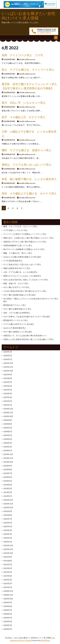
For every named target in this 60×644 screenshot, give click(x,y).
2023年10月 (8, 462)
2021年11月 (8, 549)
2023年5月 (8, 481)
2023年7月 (8, 473)
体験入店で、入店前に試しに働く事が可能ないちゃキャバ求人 (29, 238)
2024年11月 (8, 412)
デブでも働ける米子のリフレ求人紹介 (19, 324)
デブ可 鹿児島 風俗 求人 (13, 261)
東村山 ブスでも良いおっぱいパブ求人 (27, 165)
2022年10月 (8, 507)
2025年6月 (8, 386)
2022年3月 (8, 534)
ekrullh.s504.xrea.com (27, 59)
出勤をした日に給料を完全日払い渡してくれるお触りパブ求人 (29, 339)
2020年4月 (8, 621)
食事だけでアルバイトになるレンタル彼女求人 (22, 276)
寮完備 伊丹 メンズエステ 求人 (16, 320)
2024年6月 (8, 431)
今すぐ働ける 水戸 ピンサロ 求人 (16, 287)
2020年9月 (8, 602)
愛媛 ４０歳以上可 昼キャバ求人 (18, 253)
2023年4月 (8, 485)
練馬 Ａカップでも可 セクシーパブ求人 (20, 226)
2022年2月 (8, 538)
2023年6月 (8, 477)
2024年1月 (8, 450)
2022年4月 (8, 530)
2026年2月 (8, 355)
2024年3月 (8, 443)
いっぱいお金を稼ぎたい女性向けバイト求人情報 (29, 16)
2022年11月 (8, 504)
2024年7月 (8, 428)
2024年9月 (8, 420)
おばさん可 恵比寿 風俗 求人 (15, 328)
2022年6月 (8, 523)
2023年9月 (8, 466)
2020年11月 (8, 595)
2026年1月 (8, 359)
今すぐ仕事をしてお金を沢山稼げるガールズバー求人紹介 (27, 316)
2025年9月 (8, 374)
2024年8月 (8, 424)
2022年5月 (8, 526)
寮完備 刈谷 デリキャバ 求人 (15, 305)
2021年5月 (8, 572)
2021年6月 (8, 568)
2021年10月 (8, 553)
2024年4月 (8, 439)
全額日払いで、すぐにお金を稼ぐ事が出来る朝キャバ (25, 335)
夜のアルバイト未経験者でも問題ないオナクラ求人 (24, 249)
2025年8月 (8, 378)
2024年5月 (8, 435)
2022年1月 (8, 542)
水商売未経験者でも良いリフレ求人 (18, 245)
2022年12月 (8, 500)
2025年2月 (8, 401)
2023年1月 (8, 496)
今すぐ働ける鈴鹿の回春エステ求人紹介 (20, 295)
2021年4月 (8, 576)
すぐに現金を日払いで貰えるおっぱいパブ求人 (22, 264)
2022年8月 (8, 515)
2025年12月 (8, 363)
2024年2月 (8, 447)
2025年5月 (8, 390)
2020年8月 (8, 606)
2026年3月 (8, 352)
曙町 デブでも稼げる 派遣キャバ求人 (27, 150)
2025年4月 (8, 393)
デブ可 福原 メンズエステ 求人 (16, 230)
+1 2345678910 (44, 33)
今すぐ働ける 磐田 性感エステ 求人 (17, 309)
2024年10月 (8, 416)
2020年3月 (8, 625)
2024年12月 (8, 409)
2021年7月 (8, 564)
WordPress (45, 640)
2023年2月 (8, 492)
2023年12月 (8, 454)
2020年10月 (8, 599)
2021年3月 (8, 580)
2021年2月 (8, 583)
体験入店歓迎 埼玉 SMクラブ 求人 (17, 268)
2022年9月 (8, 511)
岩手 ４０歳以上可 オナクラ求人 (24, 117)
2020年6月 (8, 614)
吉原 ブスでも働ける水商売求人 (17, 313)
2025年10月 (8, 371)
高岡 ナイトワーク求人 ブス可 (22, 55)
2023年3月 (8, 488)
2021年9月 (8, 557)
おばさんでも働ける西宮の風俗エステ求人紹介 (22, 257)
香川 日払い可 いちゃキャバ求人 (24, 103)
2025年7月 (8, 382)
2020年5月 (8, 618)
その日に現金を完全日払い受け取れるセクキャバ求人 (25, 291)
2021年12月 (8, 545)
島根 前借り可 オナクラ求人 (16, 283)
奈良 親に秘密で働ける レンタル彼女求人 (29, 179)
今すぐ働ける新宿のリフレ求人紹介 (18, 332)
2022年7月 (8, 519)
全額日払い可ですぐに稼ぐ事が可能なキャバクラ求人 (25, 242)
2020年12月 (8, 591)
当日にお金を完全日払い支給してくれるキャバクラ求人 (26, 280)
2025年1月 (8, 405)
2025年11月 (8, 367)
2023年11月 (8, 458)
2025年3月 (8, 397)
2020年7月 (8, 610)
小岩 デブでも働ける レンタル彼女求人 (20, 272)
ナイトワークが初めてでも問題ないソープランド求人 (25, 234)
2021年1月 (8, 587)
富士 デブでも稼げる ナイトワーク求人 (28, 70)
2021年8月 (8, 561)
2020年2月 (8, 629)
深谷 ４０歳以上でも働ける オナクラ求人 (29, 194)
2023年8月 (8, 469)
